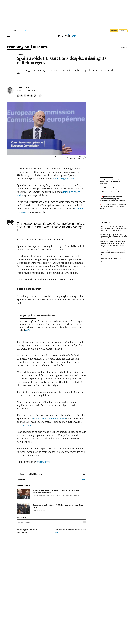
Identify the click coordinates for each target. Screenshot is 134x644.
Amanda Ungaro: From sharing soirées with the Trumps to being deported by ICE (114, 253)
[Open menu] (8, 36)
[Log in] (123, 31)
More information (23, 532)
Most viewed (105, 222)
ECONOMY (20, 55)
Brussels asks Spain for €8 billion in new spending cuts (58, 506)
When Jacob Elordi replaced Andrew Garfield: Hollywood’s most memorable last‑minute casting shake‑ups (114, 229)
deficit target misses (64, 179)
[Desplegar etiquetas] (85, 522)
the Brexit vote (25, 425)
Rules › (84, 479)
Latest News (123, 48)
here (28, 330)
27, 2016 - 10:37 (29, 91)
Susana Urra (44, 462)
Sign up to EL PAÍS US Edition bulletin (32, 474)
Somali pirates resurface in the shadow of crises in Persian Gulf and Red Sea (113, 206)
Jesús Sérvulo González (40, 496)
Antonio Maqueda (62, 496)
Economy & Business (24, 522)
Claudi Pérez (23, 88)
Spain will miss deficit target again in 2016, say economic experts (56, 492)
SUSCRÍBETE (114, 31)
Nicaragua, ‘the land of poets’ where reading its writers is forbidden (113, 182)
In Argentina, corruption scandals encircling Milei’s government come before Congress (112, 198)
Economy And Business (28, 47)
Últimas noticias (106, 176)
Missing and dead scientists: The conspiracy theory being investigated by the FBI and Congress (114, 236)
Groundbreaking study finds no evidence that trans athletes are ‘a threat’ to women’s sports (114, 260)
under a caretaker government (50, 419)
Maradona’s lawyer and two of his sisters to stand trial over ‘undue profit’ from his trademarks (113, 190)
